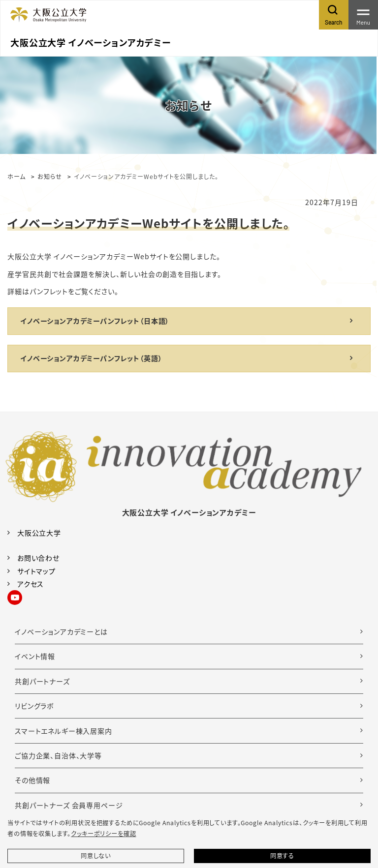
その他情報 (32, 780)
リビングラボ (34, 706)
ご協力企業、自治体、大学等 (58, 755)
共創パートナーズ (42, 681)
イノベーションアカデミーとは (61, 631)
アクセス (31, 584)
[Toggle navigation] (363, 15)
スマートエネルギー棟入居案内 (63, 731)
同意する (282, 856)
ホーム (16, 176)
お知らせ (50, 176)
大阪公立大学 (39, 533)
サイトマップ (36, 571)
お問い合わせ (38, 558)
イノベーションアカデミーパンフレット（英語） (91, 358)
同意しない (96, 856)
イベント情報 (35, 656)
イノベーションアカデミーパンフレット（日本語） (95, 321)
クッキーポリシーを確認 (103, 834)
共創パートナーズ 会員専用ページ (69, 805)
